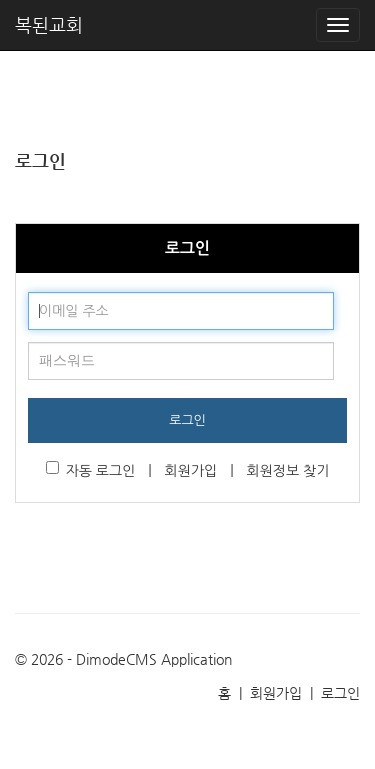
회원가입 (191, 471)
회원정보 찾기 (287, 471)
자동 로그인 (91, 469)
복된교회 (49, 24)
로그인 (187, 420)
